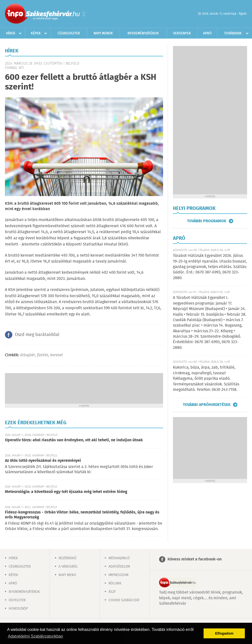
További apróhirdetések (207, 405)
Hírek (11, 33)
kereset (57, 355)
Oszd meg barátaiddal (37, 335)
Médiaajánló (119, 558)
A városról (68, 567)
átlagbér (28, 355)
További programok (207, 221)
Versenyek (182, 33)
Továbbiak (233, 33)
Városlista (84, 14)
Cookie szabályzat (124, 600)
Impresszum (118, 575)
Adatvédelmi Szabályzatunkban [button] (35, 636)
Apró (207, 33)
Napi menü (67, 575)
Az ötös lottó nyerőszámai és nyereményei (43, 461)
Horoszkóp (18, 609)
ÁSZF (112, 592)
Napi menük (103, 33)
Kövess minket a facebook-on (195, 559)
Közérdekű (67, 558)
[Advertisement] (84, 388)
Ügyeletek (17, 600)
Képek (36, 33)
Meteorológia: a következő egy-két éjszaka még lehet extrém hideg (66, 492)
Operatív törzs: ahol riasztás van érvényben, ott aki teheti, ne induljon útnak (74, 440)
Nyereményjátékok (143, 33)
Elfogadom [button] (224, 633)
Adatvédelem (119, 567)
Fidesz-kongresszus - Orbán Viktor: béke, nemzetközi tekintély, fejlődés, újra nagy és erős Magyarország (82, 515)
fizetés (43, 355)
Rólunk (115, 583)
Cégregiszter (69, 33)
